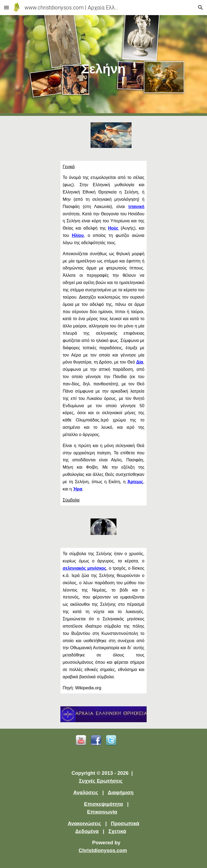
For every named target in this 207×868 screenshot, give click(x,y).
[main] (103, 66)
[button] (6, 7)
